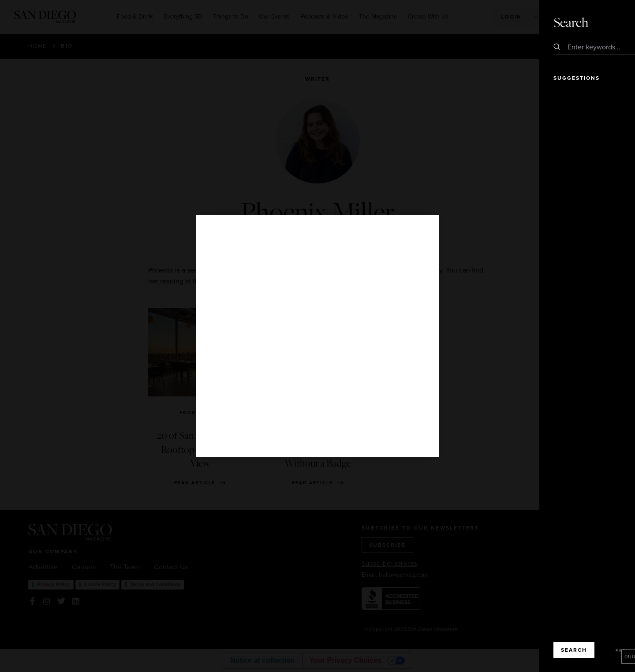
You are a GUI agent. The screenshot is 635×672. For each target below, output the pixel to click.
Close (603, 22)
